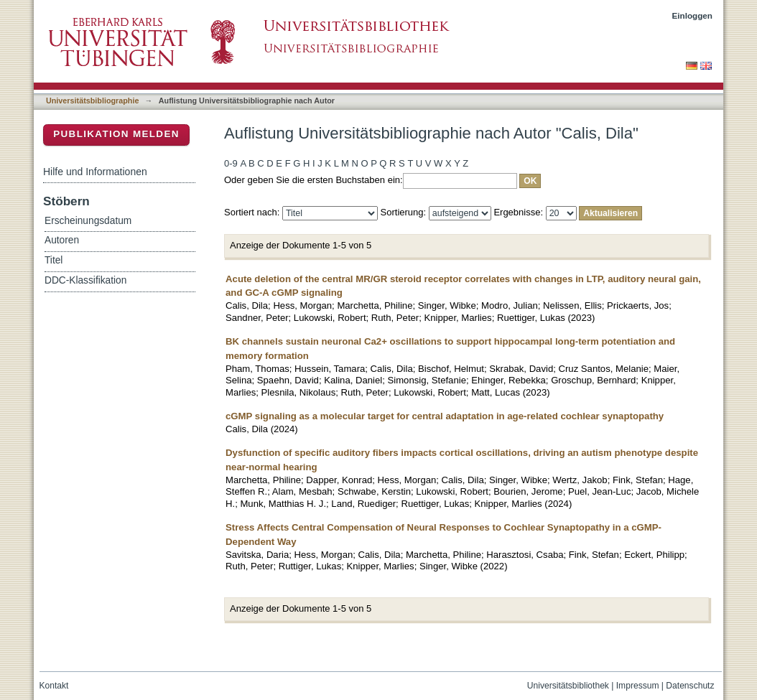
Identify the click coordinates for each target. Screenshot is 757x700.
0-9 (231, 163)
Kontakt (54, 686)
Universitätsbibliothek (568, 686)
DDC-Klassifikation (85, 280)
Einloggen (693, 15)
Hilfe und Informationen (95, 172)
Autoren (62, 240)
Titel (54, 260)
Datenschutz (690, 686)
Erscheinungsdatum (88, 221)
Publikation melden (116, 134)
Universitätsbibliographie (92, 101)
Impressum (638, 686)
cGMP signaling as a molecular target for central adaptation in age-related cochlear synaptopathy (445, 416)
